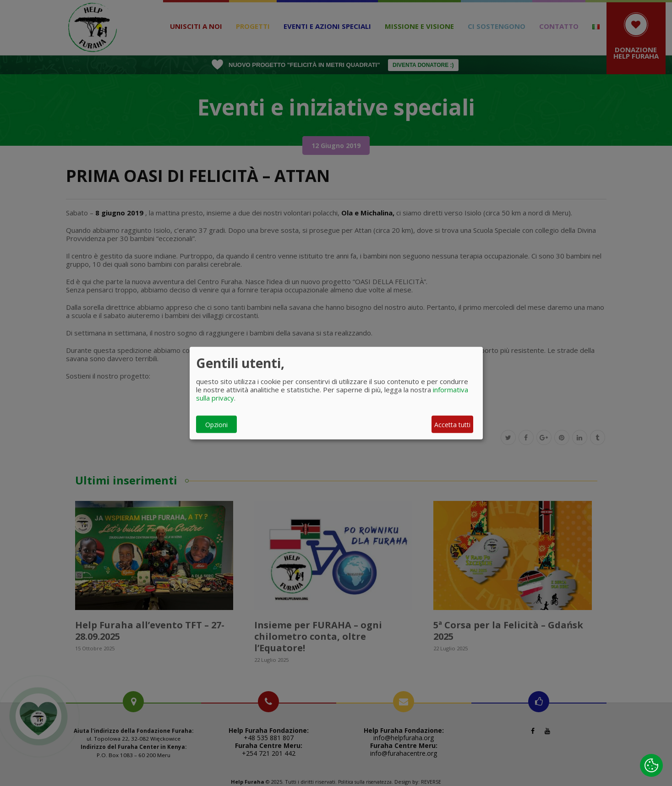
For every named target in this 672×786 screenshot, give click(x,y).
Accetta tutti (452, 424)
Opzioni (216, 424)
